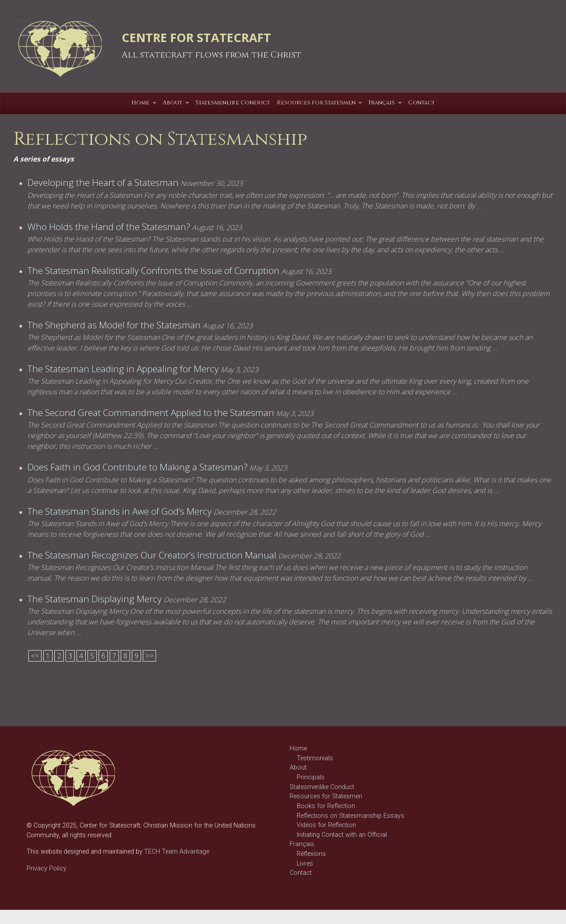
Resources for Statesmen (326, 796)
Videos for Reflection (326, 825)
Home (298, 749)
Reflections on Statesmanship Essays (350, 816)
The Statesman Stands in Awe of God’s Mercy (120, 511)
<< (35, 656)
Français (302, 844)
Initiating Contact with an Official (342, 835)
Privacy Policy (46, 868)
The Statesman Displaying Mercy (95, 599)
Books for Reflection (326, 806)
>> (149, 656)
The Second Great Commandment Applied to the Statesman (151, 412)
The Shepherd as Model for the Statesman (114, 325)
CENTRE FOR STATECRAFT (196, 37)
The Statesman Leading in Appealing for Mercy (123, 369)
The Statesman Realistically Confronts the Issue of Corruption (153, 270)
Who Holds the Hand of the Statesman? (109, 227)
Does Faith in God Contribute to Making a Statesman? (138, 467)
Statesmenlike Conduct (322, 787)
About (298, 768)
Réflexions (311, 854)
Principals (311, 777)
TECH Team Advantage (176, 852)
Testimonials (315, 758)
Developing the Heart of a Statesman (103, 182)
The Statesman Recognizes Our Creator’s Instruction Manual (152, 555)
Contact (301, 873)
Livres (305, 864)
